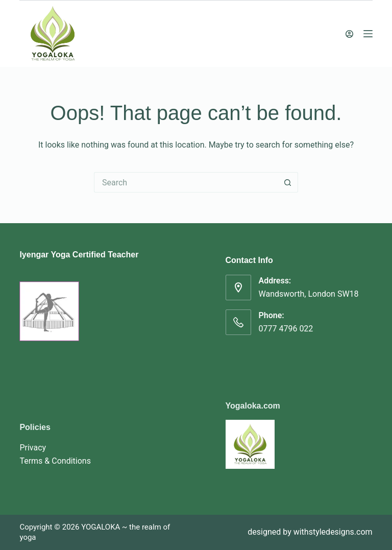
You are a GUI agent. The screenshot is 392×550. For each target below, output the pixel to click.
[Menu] (368, 34)
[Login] (349, 34)
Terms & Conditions (55, 461)
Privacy (33, 448)
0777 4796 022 (286, 329)
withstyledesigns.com (333, 532)
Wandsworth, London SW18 (309, 294)
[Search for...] (186, 182)
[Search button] (288, 182)
